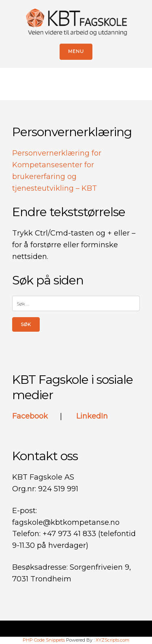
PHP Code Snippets (44, 640)
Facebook (31, 416)
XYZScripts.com (112, 640)
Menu (76, 51)
